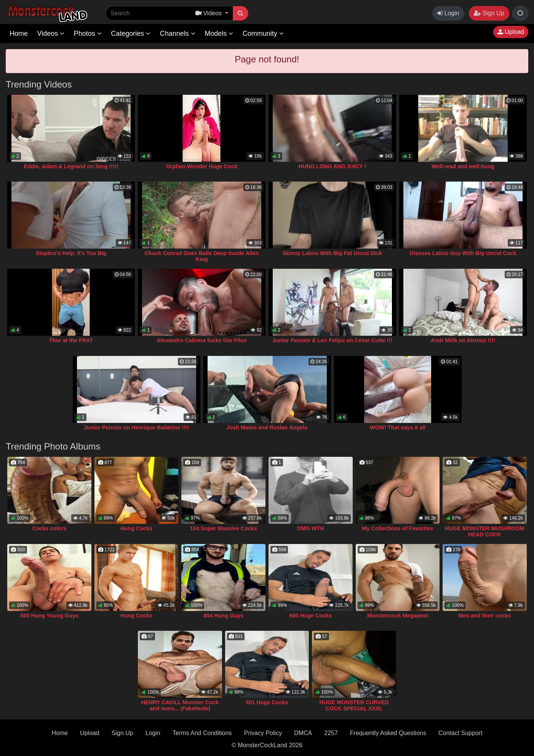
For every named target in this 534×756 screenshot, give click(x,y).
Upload (511, 32)
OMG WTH (311, 528)
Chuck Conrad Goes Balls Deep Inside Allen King (201, 256)
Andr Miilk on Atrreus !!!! (463, 340)
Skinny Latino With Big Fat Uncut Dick (332, 253)
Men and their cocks (484, 616)
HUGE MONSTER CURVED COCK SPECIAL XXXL (354, 705)
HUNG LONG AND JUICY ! (333, 166)
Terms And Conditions (202, 733)
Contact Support (460, 733)
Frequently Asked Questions (388, 733)
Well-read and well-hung (463, 166)
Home (19, 33)
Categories (131, 33)
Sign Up (489, 13)
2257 (331, 733)
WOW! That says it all (398, 427)
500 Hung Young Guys (49, 616)
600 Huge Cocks (311, 616)
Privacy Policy (263, 733)
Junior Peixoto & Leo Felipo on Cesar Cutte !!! (332, 340)
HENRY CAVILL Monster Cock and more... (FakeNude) (180, 705)
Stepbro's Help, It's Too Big (71, 253)
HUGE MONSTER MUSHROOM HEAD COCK (485, 531)
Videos (51, 33)
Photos (88, 33)
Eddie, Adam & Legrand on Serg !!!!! (71, 166)
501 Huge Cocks (267, 702)
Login (448, 13)
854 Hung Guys (223, 616)
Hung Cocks (136, 528)
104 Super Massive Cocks (224, 528)
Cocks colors (49, 528)
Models (219, 33)
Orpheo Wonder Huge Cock (202, 166)
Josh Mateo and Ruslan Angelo (267, 427)
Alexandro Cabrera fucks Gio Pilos (202, 340)
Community (263, 33)
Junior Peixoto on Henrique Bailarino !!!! (137, 427)
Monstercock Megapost (398, 616)
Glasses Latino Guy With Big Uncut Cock (463, 253)
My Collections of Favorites (397, 528)
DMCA (303, 733)
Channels (178, 33)
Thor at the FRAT (71, 340)
